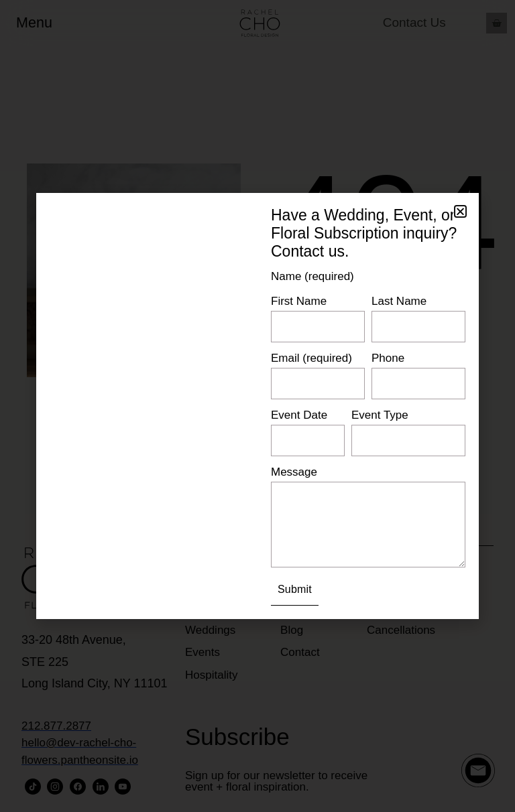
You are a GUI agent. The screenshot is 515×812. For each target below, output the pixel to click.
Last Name (399, 301)
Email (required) (311, 358)
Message (294, 472)
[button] (460, 211)
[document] (257, 406)
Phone (388, 358)
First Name (299, 301)
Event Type (380, 415)
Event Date (299, 415)
